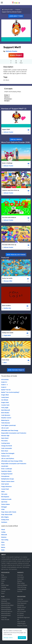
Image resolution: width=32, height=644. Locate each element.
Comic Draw (6, 360)
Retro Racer (5, 451)
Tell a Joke (4, 494)
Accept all (22, 638)
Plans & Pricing (22, 587)
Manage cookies (8, 638)
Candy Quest (5, 397)
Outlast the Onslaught (8, 453)
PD (18, 619)
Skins (3, 542)
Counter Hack (5, 405)
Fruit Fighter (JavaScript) (9, 425)
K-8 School (20, 615)
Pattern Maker (6, 504)
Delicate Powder (12, 51)
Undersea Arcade (6, 499)
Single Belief (7, 335)
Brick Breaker (5, 413)
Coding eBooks (6, 589)
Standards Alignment (23, 617)
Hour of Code (5, 619)
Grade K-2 (4, 382)
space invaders (6, 305)
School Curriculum (23, 601)
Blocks (3, 547)
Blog (3, 575)
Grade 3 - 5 (4, 385)
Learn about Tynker (16, 16)
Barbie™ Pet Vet (6, 390)
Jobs (3, 583)
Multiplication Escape (8, 479)
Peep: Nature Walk (7, 514)
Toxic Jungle (5, 408)
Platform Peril (5, 456)
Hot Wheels (5, 400)
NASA (3, 492)
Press (3, 581)
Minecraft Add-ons (7, 611)
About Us (4, 577)
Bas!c (5, 363)
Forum (3, 591)
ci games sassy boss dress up (10, 190)
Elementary (21, 605)
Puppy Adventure (6, 486)
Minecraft (4, 535)
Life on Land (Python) (8, 458)
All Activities (5, 380)
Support (4, 579)
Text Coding (5, 540)
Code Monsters (6, 415)
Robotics (4, 537)
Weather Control (6, 418)
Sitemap (4, 587)
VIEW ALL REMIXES (16, 139)
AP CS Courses (22, 611)
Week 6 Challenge (7, 163)
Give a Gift (20, 579)
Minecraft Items (6, 613)
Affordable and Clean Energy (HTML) (12, 461)
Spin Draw (4, 502)
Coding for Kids (8, 10)
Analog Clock (5, 520)
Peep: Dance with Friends (9, 512)
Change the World (7, 446)
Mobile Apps (5, 585)
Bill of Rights (5, 517)
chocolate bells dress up (9, 245)
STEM (3, 509)
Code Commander (7, 448)
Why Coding (21, 583)
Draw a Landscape (7, 469)
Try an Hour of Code (9, 376)
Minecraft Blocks (6, 609)
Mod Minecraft (6, 410)
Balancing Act (5, 420)
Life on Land (5, 428)
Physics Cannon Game (8, 481)
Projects (18, 10)
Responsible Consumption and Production (14, 433)
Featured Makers (22, 585)
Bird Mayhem (5, 497)
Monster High (5, 436)
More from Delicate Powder (16, 255)
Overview (20, 575)
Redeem (20, 581)
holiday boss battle (8, 333)
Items (3, 545)
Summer (20, 591)
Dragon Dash (5, 402)
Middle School (22, 607)
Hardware (4, 522)
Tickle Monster (6, 423)
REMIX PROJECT (16, 55)
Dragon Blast (5, 395)
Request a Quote (22, 626)
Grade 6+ (4, 387)
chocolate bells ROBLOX (9, 217)
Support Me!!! (6, 129)
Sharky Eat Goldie (7, 278)
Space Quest (5, 438)
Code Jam (4, 617)
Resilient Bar (7, 308)
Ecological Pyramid (7, 474)
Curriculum (21, 577)
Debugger (4, 507)
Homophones (5, 476)
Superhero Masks (6, 471)
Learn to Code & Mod (10, 526)
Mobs (3, 550)
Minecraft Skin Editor (7, 605)
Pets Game (4, 441)
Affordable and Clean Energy (10, 430)
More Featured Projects (16, 370)
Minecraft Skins (6, 603)
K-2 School (20, 613)
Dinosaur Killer (8, 281)
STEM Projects (21, 624)
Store (3, 593)
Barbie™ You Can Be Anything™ (10, 392)
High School (21, 609)
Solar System (5, 484)
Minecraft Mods (6, 615)
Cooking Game (6, 443)
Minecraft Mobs (6, 607)
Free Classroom (22, 603)
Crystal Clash (5, 489)
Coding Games (6, 599)
